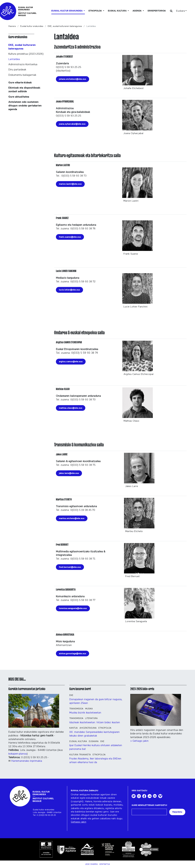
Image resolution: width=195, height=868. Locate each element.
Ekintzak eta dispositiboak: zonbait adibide (25, 90)
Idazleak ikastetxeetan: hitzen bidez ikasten (95, 722)
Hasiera (12, 26)
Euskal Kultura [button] (118, 11)
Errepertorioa (157, 11)
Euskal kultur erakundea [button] (67, 11)
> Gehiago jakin (139, 741)
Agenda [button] (137, 11)
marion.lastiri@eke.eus (70, 184)
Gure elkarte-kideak (20, 83)
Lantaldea (14, 59)
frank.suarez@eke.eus (70, 237)
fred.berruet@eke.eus (70, 567)
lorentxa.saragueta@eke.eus (73, 608)
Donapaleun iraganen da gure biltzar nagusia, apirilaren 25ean (96, 701)
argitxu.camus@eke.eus (71, 362)
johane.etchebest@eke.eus (73, 79)
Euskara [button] (180, 11)
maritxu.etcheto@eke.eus (72, 518)
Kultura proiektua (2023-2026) (26, 54)
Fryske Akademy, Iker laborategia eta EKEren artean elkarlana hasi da (95, 760)
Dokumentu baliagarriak (22, 75)
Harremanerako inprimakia (27, 761)
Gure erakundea (18, 37)
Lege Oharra (91, 864)
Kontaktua (105, 864)
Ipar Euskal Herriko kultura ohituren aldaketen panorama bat (96, 747)
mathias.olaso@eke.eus (71, 408)
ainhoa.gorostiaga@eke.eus (73, 654)
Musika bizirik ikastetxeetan (85, 713)
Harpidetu (177, 812)
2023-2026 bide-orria (142, 689)
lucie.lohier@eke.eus (69, 290)
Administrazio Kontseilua (23, 64)
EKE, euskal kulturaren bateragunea (65, 26)
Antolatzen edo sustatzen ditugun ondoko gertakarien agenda (25, 106)
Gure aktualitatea (19, 97)
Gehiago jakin (79, 822)
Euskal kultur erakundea (32, 26)
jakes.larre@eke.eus (69, 473)
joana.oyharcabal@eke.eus (72, 124)
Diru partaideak (17, 70)
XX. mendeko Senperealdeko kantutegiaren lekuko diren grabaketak (94, 734)
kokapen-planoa (18, 754)
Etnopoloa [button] (95, 11)
